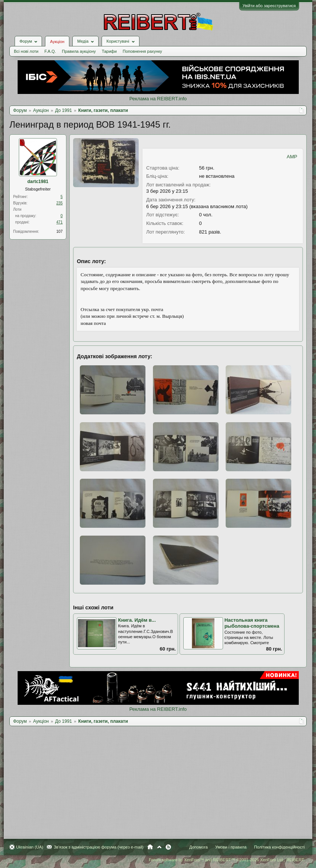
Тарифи (109, 51)
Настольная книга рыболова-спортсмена (252, 623)
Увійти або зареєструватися (269, 6)
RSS (168, 847)
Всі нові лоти (26, 51)
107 (59, 232)
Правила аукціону (79, 51)
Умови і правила (231, 847)
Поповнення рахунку (142, 51)
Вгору (159, 847)
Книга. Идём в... (137, 620)
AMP (292, 157)
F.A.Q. (50, 51)
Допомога (198, 847)
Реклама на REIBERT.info (158, 99)
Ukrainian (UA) (30, 847)
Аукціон (57, 42)
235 (59, 203)
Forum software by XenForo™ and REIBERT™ (227, 860)
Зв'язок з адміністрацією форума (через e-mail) (99, 847)
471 (59, 222)
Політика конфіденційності (279, 847)
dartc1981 (38, 182)
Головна (150, 847)
